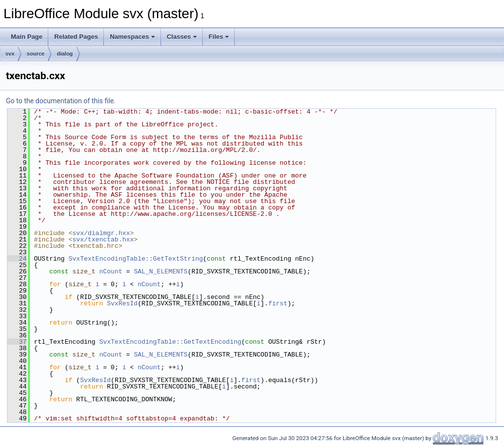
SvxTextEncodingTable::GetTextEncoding (171, 342)
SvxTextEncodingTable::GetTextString (136, 259)
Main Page (27, 37)
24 (17, 259)
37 (17, 342)
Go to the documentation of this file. (61, 101)
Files (219, 37)
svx (10, 54)
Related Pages (76, 37)
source (35, 54)
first (278, 303)
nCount (111, 271)
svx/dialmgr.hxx (101, 233)
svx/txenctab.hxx (103, 239)
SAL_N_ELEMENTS (161, 271)
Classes (182, 37)
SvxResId (122, 303)
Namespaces (132, 37)
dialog (64, 54)
